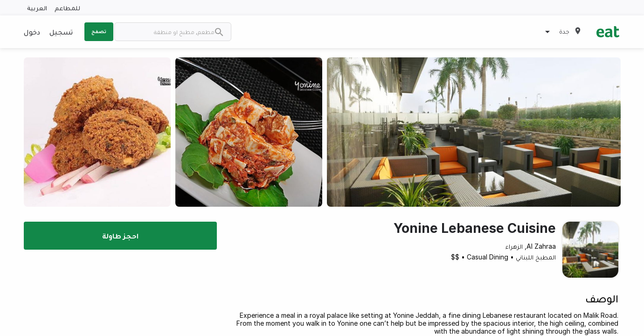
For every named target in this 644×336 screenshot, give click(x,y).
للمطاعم (67, 8)
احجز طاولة (120, 236)
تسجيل (61, 32)
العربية (37, 8)
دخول (32, 32)
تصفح (99, 31)
